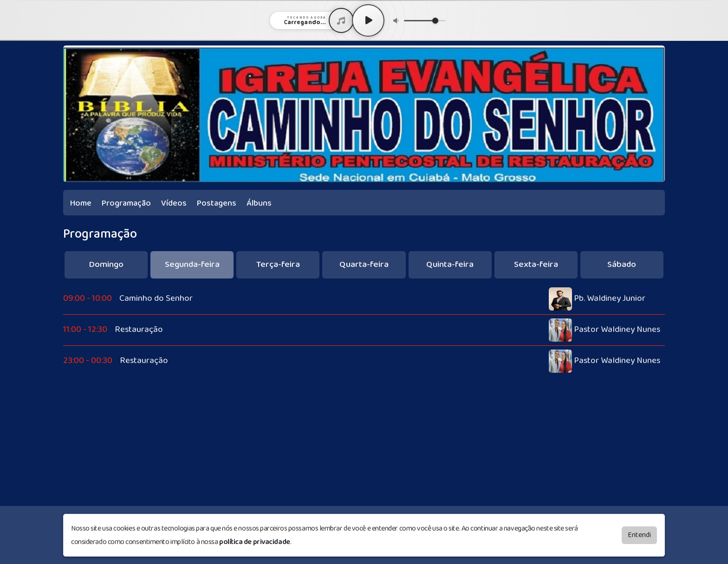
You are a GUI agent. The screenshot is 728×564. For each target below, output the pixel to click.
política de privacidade (255, 542)
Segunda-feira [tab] (192, 264)
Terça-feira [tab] (278, 264)
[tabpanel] (364, 330)
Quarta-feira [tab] (364, 264)
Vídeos (174, 203)
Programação (126, 203)
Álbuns (259, 203)
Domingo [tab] (106, 264)
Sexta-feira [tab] (536, 264)
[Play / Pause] (368, 20)
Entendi (639, 535)
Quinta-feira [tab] (450, 264)
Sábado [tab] (622, 264)
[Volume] (425, 21)
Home (81, 203)
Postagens (217, 203)
